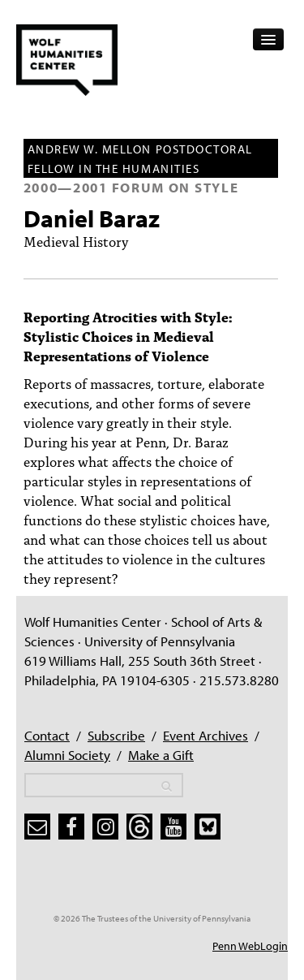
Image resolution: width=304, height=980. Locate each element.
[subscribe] (37, 827)
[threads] (139, 827)
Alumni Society (67, 755)
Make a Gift (161, 755)
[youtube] (173, 827)
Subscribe (116, 735)
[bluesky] (208, 827)
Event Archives (206, 735)
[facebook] (71, 827)
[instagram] (105, 827)
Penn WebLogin (250, 946)
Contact (47, 735)
